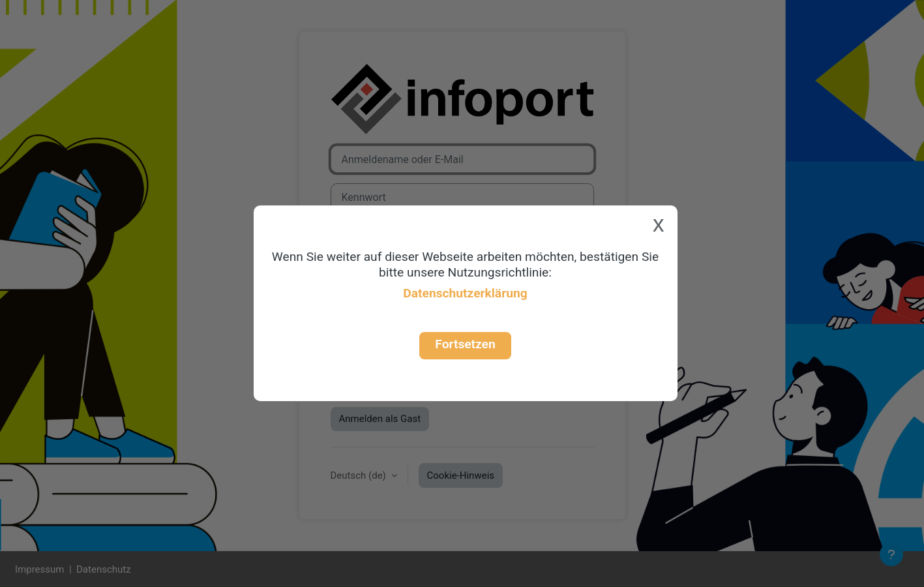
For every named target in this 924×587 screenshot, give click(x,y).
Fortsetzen (465, 344)
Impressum (39, 569)
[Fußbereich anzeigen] (891, 554)
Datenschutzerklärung (465, 293)
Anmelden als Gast (380, 419)
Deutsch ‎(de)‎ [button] (360, 475)
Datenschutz (104, 569)
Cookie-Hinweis (461, 475)
